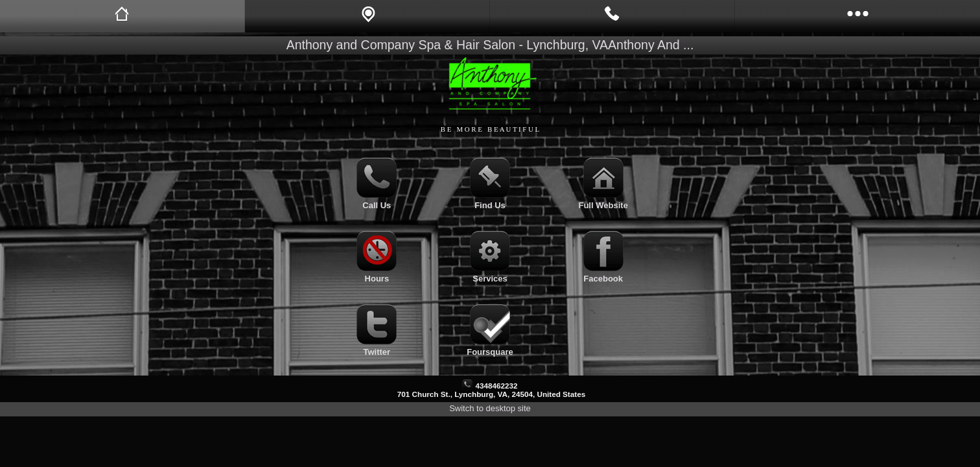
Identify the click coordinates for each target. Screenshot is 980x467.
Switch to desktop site (490, 408)
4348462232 (496, 386)
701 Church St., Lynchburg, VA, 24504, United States (491, 394)
